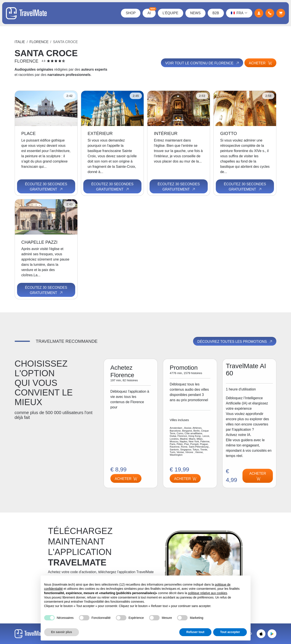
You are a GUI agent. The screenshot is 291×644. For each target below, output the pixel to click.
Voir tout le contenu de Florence (202, 63)
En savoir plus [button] (62, 632)
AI (151, 12)
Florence (39, 42)
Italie (20, 42)
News (195, 13)
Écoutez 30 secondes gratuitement (46, 187)
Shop (130, 13)
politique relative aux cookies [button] (208, 593)
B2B (215, 13)
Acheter (260, 63)
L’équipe (170, 13)
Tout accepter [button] (230, 632)
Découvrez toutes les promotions (235, 342)
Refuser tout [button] (195, 632)
